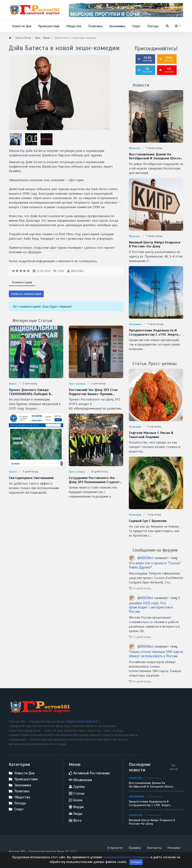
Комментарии (22, 282)
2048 (145, 59)
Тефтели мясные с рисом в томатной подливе (151, 435)
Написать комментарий (26, 294)
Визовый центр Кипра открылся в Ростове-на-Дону (155, 244)
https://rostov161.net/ (83, 721)
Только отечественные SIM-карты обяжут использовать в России (156, 654)
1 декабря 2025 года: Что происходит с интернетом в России (154, 605)
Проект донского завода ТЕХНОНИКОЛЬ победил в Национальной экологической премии (32, 392)
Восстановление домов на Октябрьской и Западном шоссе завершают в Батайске (155, 156)
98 (166, 70)
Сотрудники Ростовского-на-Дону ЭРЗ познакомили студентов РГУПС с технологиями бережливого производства (96, 480)
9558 (166, 59)
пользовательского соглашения (127, 857)
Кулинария (135, 427)
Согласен (136, 862)
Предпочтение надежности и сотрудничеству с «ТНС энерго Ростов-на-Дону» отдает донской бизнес (153, 332)
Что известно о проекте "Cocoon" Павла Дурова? (155, 565)
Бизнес (13, 384)
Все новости (174, 767)
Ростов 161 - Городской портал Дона (36, 851)
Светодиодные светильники (31, 478)
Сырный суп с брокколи (148, 521)
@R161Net (78, 271)
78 (145, 70)
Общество (134, 148)
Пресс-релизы (77, 384)
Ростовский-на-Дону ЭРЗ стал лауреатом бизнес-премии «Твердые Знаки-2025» (93, 392)
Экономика (135, 324)
